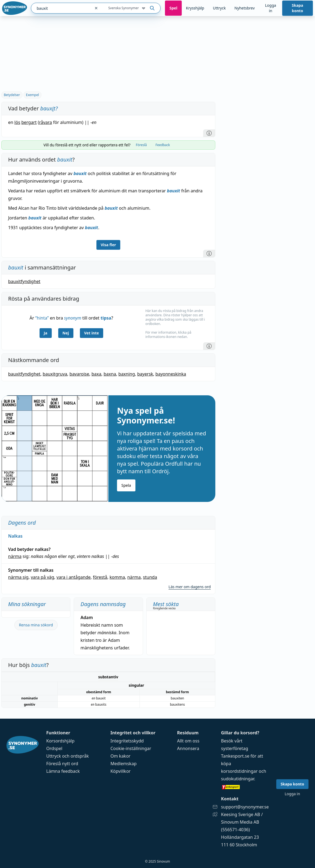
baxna (110, 374)
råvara (46, 122)
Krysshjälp (195, 8)
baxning (127, 374)
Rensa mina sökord (36, 625)
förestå (100, 577)
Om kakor (121, 756)
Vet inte (92, 333)
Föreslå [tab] (141, 145)
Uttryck (219, 8)
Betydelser (12, 95)
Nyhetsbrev (244, 8)
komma (117, 577)
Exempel (33, 95)
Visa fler (108, 245)
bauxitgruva (55, 374)
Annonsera (188, 748)
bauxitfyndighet (24, 281)
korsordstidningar (239, 771)
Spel (173, 8)
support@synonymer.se (245, 807)
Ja (46, 333)
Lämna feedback (63, 771)
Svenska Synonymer (127, 8)
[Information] (209, 133)
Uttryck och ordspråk (68, 756)
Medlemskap (124, 764)
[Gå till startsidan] (15, 8)
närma (15, 556)
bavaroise (79, 374)
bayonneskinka (171, 374)
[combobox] (61, 8)
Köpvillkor (121, 771)
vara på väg (43, 577)
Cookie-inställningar (131, 748)
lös (17, 122)
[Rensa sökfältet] (96, 8)
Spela (126, 485)
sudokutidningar (238, 779)
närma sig (18, 577)
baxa (96, 374)
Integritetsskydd (127, 741)
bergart (29, 122)
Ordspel (54, 748)
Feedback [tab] (163, 145)
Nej (66, 333)
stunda (150, 577)
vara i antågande (74, 577)
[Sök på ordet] (152, 8)
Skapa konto (297, 8)
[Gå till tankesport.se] (245, 787)
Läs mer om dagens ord (190, 587)
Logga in (270, 8)
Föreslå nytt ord (62, 764)
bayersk (145, 374)
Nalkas (15, 536)
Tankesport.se (235, 756)
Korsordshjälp (60, 741)
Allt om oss (188, 741)
